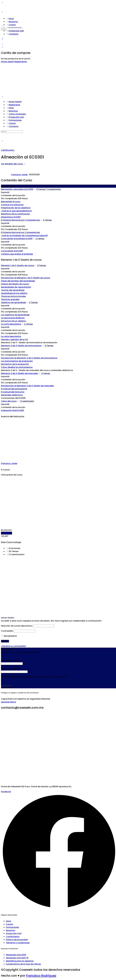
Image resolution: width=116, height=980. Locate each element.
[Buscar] (2, 26)
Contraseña (7, 631)
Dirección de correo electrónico (17, 626)
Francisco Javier (9, 463)
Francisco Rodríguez (41, 976)
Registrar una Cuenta (12, 655)
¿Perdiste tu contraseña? (14, 646)
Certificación (8, 150)
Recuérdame (9, 636)
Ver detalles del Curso (14, 164)
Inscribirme (7, 533)
